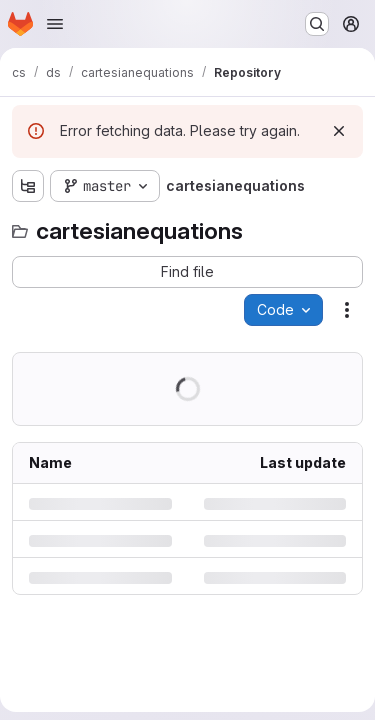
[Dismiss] (339, 131)
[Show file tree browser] (28, 186)
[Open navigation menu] (55, 24)
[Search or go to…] (317, 24)
